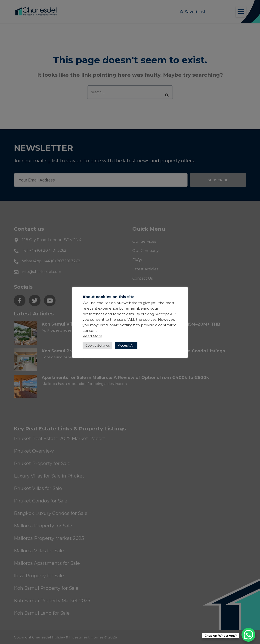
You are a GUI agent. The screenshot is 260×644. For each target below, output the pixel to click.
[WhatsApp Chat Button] (248, 635)
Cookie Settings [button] (97, 345)
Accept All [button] (126, 345)
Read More (92, 336)
